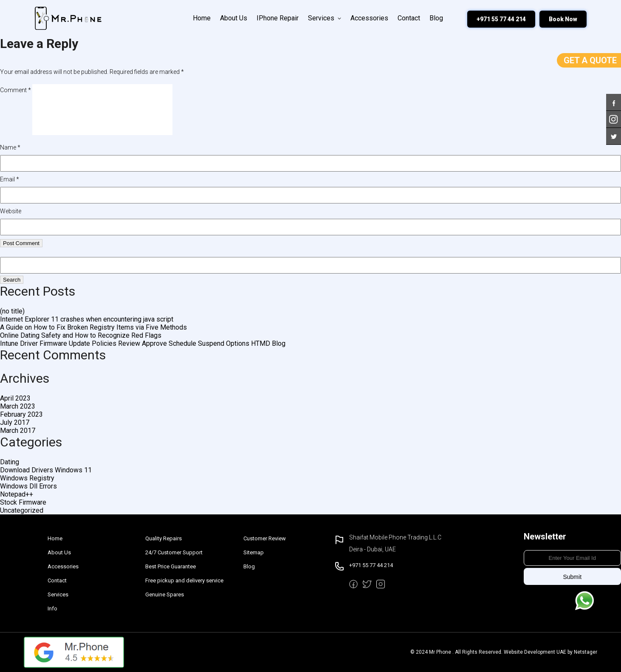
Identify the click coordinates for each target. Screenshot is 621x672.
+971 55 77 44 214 (501, 19)
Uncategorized (22, 510)
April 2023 (15, 398)
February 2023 (21, 414)
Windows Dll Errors (28, 486)
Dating (10, 462)
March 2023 (18, 406)
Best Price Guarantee (171, 566)
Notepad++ (17, 494)
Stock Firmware (23, 502)
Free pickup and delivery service (184, 580)
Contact (409, 18)
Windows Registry (27, 478)
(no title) (12, 311)
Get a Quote (590, 60)
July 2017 (15, 422)
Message (584, 601)
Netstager (586, 652)
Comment (16, 90)
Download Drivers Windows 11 (46, 470)
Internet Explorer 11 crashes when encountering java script (87, 319)
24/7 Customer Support (174, 552)
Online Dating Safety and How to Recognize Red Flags (81, 335)
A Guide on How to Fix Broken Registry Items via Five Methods (93, 327)
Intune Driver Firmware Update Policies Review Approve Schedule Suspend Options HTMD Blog (143, 343)
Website (11, 211)
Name (10, 147)
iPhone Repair (278, 18)
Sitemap (254, 552)
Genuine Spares (165, 594)
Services (325, 18)
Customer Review (265, 538)
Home (202, 18)
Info (52, 608)
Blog (436, 18)
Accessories (369, 18)
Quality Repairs (164, 538)
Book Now (563, 19)
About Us (234, 18)
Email (10, 179)
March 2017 (18, 431)
